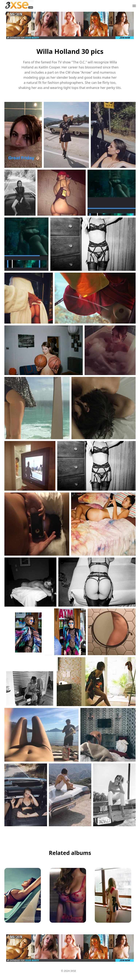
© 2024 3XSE (69, 971)
